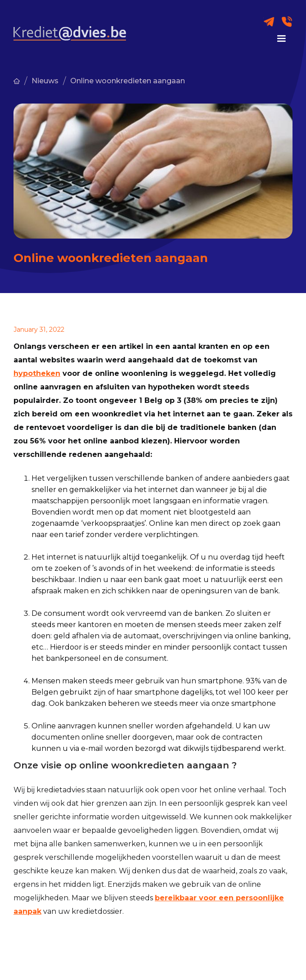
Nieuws (45, 81)
